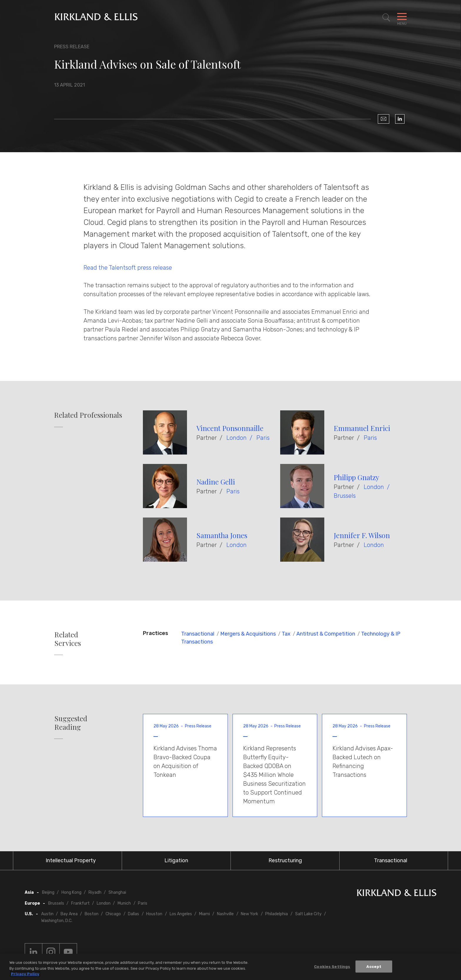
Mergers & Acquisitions (248, 634)
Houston (154, 914)
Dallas (133, 914)
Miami (204, 914)
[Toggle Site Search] (386, 18)
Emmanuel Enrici (362, 428)
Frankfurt (80, 903)
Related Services (68, 639)
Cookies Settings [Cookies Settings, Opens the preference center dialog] (332, 966)
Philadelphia (277, 914)
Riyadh (95, 892)
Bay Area (69, 914)
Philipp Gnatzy (356, 477)
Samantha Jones (222, 535)
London (237, 438)
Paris (263, 438)
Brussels (345, 496)
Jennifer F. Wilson (362, 535)
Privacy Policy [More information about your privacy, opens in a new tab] (25, 974)
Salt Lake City (308, 914)
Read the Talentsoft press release (128, 268)
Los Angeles (181, 914)
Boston (92, 914)
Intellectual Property (71, 860)
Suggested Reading (71, 723)
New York (249, 914)
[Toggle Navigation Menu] (402, 18)
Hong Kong (71, 892)
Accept (374, 966)
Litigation (176, 860)
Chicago (113, 914)
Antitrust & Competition (326, 634)
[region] (230, 967)
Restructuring (285, 860)
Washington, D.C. (57, 921)
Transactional (198, 634)
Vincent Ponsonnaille (230, 428)
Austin (47, 914)
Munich (124, 903)
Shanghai (117, 892)
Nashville (225, 914)
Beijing (48, 892)
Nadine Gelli (216, 482)
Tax (286, 634)
